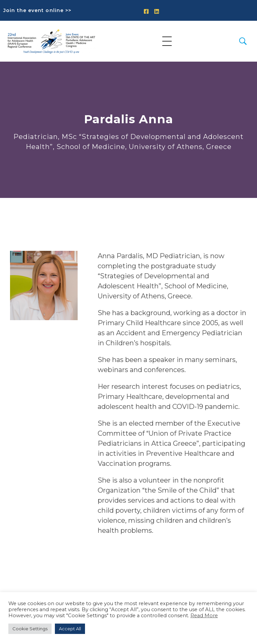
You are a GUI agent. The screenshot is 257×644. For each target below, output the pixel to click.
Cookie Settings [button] (30, 629)
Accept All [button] (70, 629)
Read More (204, 616)
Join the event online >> (37, 10)
